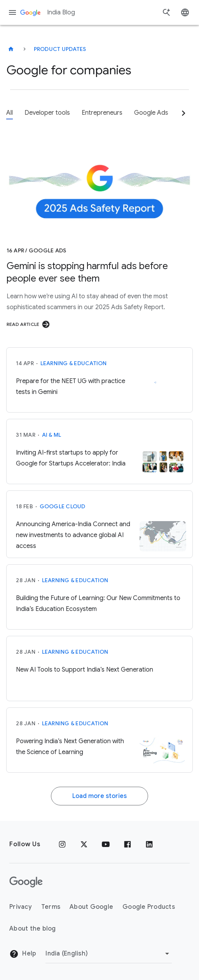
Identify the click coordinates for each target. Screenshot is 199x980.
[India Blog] (11, 49)
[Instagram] (62, 844)
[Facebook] (127, 844)
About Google (91, 907)
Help (23, 954)
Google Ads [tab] (151, 113)
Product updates (60, 49)
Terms (51, 907)
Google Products (149, 907)
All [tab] (10, 113)
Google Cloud (63, 506)
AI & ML (52, 435)
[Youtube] (106, 844)
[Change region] (109, 954)
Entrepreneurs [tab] (102, 113)
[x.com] (84, 844)
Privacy (21, 907)
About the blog (33, 929)
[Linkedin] (149, 844)
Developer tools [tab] (47, 113)
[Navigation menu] (12, 12)
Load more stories (99, 796)
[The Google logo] (26, 882)
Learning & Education (74, 363)
